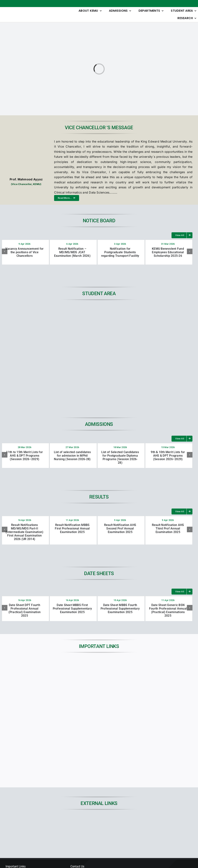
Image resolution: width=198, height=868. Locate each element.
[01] (75, 820)
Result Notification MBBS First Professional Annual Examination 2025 (72, 528)
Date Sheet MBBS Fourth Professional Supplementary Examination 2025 (120, 609)
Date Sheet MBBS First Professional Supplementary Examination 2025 (72, 609)
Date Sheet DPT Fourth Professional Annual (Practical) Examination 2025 (25, 610)
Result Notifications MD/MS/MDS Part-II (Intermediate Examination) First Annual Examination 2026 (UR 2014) (24, 532)
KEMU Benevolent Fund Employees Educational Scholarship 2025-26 (168, 252)
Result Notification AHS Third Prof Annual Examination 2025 (168, 528)
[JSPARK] (26, 820)
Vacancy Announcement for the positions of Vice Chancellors (24, 252)
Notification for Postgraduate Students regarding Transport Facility (120, 252)
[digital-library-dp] (123, 820)
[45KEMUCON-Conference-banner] (172, 820)
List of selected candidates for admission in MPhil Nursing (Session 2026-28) (72, 456)
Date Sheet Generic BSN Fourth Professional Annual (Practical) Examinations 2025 (168, 610)
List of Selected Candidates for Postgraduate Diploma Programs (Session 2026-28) (120, 457)
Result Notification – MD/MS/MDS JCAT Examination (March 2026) (72, 252)
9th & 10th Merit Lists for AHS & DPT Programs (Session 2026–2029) (168, 456)
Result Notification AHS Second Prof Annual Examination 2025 (120, 528)
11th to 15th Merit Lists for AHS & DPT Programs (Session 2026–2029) (24, 456)
